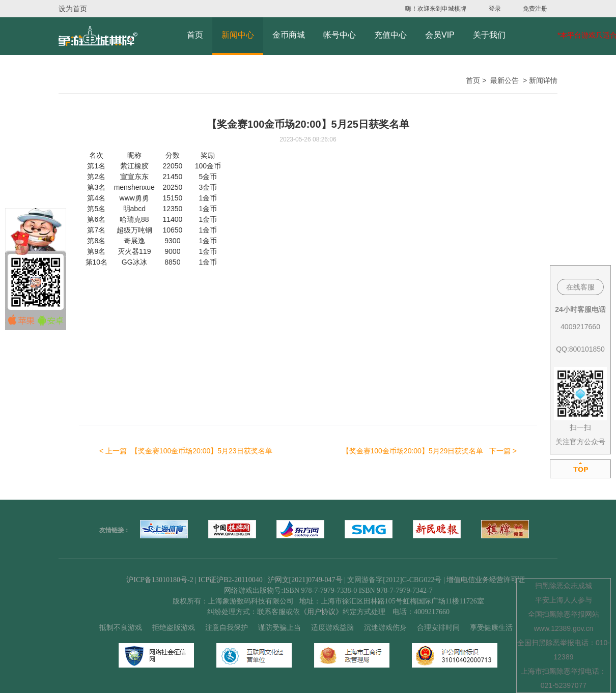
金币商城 (289, 35)
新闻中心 (238, 35)
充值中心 (390, 35)
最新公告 (505, 80)
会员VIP (440, 35)
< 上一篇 (186, 451)
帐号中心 (340, 35)
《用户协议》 (321, 612)
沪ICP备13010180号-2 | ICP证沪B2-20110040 (195, 580)
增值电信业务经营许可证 (486, 580)
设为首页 (73, 9)
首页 (195, 35)
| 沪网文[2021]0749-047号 (303, 580)
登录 (495, 9)
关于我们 (489, 35)
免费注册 (535, 9)
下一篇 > (430, 451)
